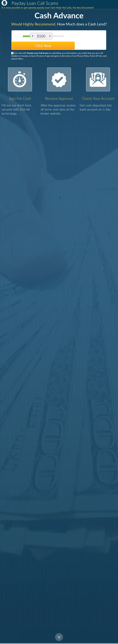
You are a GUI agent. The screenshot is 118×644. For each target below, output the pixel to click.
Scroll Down (59, 637)
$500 (41, 36)
